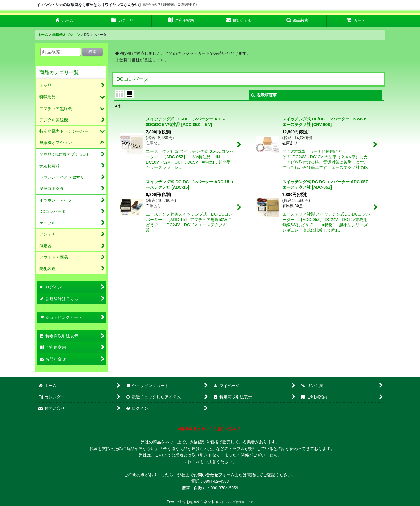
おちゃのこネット (200, 502)
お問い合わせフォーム (214, 475)
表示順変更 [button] (264, 95)
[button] (297, 21)
